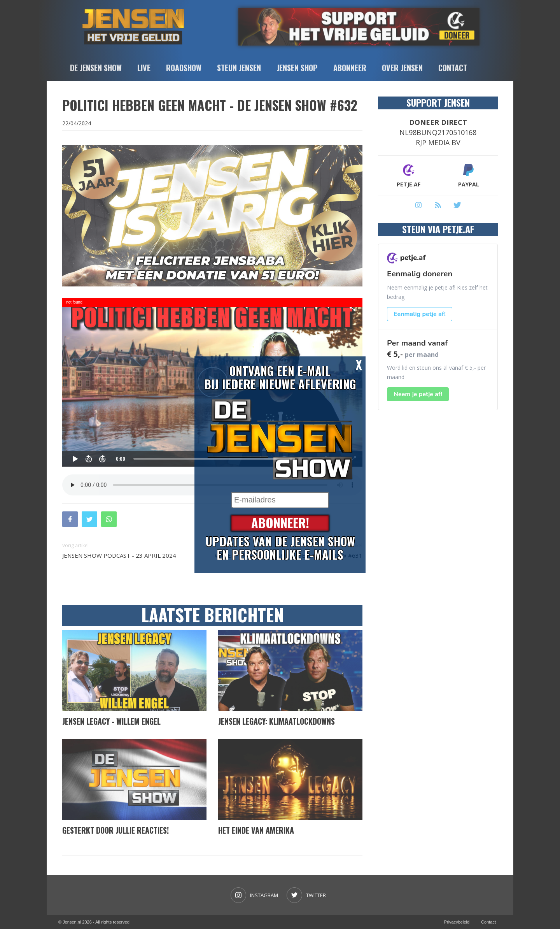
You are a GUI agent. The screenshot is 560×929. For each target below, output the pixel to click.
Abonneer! (280, 523)
